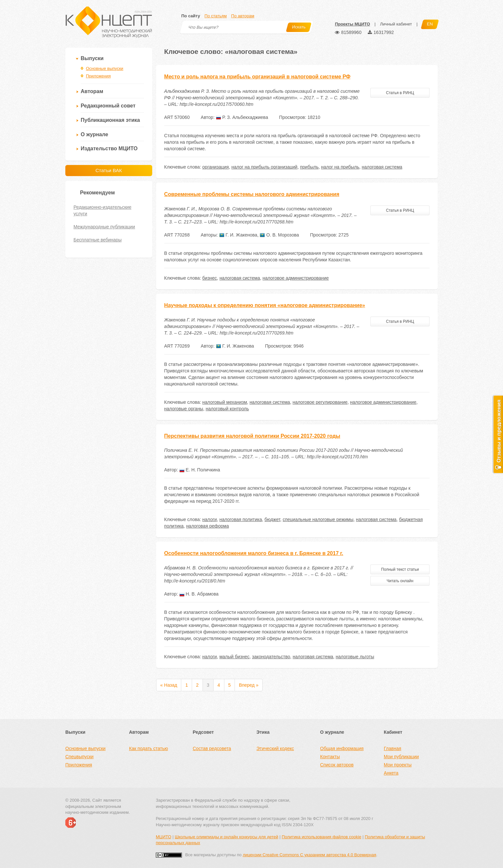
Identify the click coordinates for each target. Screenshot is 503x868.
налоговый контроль (227, 409)
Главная (392, 748)
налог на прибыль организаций (264, 167)
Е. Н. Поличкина (200, 470)
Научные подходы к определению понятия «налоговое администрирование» (265, 305)
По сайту (191, 16)
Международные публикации (104, 227)
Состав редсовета (212, 748)
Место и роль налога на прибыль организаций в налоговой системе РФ (257, 77)
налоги (210, 519)
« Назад (169, 685)
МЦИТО (163, 837)
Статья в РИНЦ (400, 93)
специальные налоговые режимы (318, 519)
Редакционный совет (108, 106)
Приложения (98, 76)
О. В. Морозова (279, 235)
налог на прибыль (340, 167)
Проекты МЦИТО (352, 24)
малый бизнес (235, 657)
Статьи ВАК (109, 170)
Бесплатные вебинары (97, 240)
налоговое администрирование (296, 278)
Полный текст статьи (400, 569)
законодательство (271, 657)
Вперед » (249, 685)
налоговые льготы (355, 657)
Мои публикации (401, 757)
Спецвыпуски (79, 757)
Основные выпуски (105, 68)
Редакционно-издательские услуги (102, 210)
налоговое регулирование (320, 402)
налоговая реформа (208, 526)
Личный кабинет (396, 24)
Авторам (92, 91)
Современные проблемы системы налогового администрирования (252, 194)
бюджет (272, 519)
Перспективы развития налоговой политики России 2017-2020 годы (252, 436)
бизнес (210, 278)
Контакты (330, 757)
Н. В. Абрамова (199, 594)
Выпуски (92, 58)
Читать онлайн (400, 581)
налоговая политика (241, 519)
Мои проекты (398, 765)
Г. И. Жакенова (238, 235)
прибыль (309, 167)
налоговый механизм (225, 402)
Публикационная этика (110, 120)
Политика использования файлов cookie (321, 837)
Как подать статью (148, 748)
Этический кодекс (275, 748)
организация (215, 167)
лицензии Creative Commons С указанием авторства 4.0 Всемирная (309, 855)
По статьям (216, 16)
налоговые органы (184, 409)
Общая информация (342, 748)
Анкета (391, 773)
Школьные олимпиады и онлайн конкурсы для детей (227, 837)
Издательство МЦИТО (109, 148)
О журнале (94, 134)
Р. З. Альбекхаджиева (242, 117)
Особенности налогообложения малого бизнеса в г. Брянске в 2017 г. (254, 553)
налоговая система (382, 167)
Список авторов (337, 765)
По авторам (243, 16)
